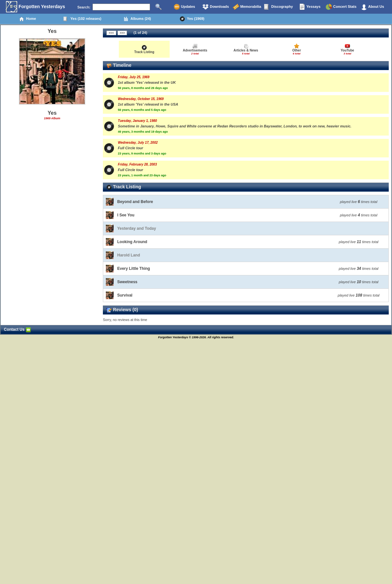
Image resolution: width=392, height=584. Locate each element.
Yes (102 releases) (82, 19)
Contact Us (17, 329)
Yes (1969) (192, 19)
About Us (372, 7)
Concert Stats (341, 7)
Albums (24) (137, 19)
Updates (184, 7)
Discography (278, 7)
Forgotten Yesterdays (35, 7)
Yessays (310, 7)
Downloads (216, 7)
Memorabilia (247, 7)
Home (28, 19)
